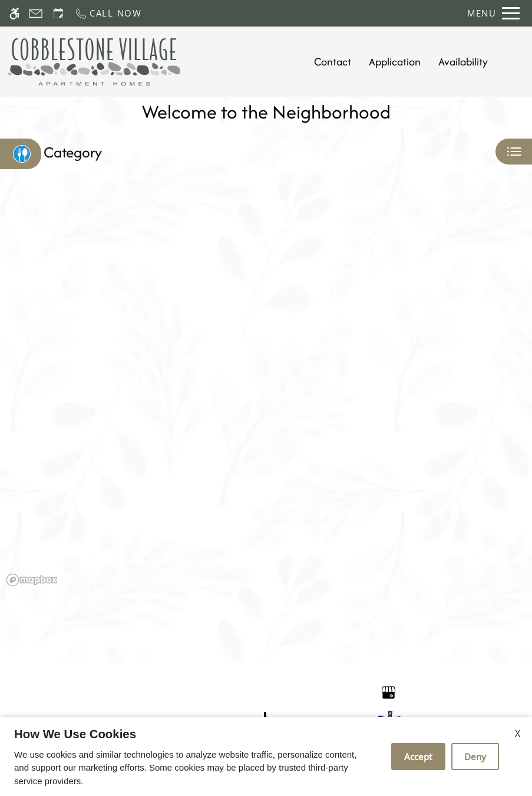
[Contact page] (36, 13)
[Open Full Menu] (493, 13)
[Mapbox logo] (32, 580)
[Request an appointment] (58, 13)
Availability (463, 62)
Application (395, 62)
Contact (333, 62)
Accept (418, 756)
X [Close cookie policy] (518, 733)
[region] (266, 392)
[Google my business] (389, 691)
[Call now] (108, 13)
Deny (475, 756)
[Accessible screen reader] (14, 13)
